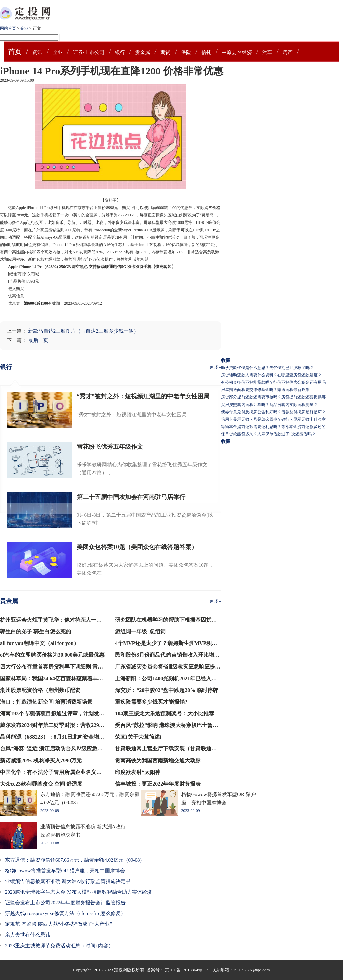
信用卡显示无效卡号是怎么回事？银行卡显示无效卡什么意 (273, 419)
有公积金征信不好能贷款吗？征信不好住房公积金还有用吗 (273, 382)
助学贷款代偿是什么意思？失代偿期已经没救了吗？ (267, 368)
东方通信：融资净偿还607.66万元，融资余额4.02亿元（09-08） (75, 860)
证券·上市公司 (89, 52)
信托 (206, 52)
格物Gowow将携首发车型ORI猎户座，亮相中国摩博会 (65, 871)
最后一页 (38, 340)
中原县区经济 (237, 52)
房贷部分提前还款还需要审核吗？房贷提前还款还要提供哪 (273, 397)
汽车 (267, 52)
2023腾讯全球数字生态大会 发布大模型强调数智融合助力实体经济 (79, 892)
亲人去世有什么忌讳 (28, 935)
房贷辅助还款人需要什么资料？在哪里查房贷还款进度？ (271, 375)
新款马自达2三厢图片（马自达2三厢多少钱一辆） (83, 331)
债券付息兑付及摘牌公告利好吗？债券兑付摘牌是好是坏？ (273, 412)
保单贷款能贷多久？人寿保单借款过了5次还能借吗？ (268, 434)
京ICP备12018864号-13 (187, 970)
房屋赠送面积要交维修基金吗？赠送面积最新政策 (265, 390)
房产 (288, 52)
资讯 (37, 52)
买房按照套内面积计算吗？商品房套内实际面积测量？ (269, 405)
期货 (165, 52)
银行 (120, 52)
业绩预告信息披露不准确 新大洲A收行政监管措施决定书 (68, 881)
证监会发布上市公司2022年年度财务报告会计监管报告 (65, 903)
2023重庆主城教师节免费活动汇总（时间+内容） (59, 946)
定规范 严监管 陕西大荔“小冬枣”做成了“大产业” (58, 924)
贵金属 (143, 52)
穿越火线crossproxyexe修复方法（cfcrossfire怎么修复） (65, 913)
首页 (15, 52)
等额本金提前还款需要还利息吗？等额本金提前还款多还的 (273, 427)
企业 (24, 28)
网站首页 (8, 28)
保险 (186, 52)
